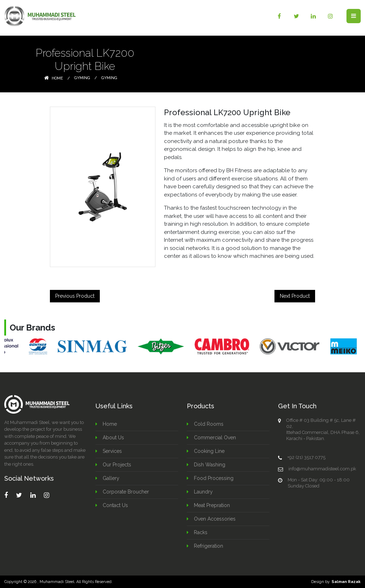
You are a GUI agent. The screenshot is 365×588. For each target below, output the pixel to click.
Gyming (82, 78)
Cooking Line (209, 451)
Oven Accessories (215, 519)
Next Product (295, 296)
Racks (201, 532)
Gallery (111, 478)
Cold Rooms (209, 424)
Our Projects (117, 465)
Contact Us (115, 505)
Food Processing (214, 478)
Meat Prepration (212, 505)
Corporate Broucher (126, 492)
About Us (113, 438)
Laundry (203, 492)
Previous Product (75, 296)
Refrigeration (209, 546)
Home (54, 78)
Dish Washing (210, 465)
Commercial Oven (215, 438)
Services (112, 451)
